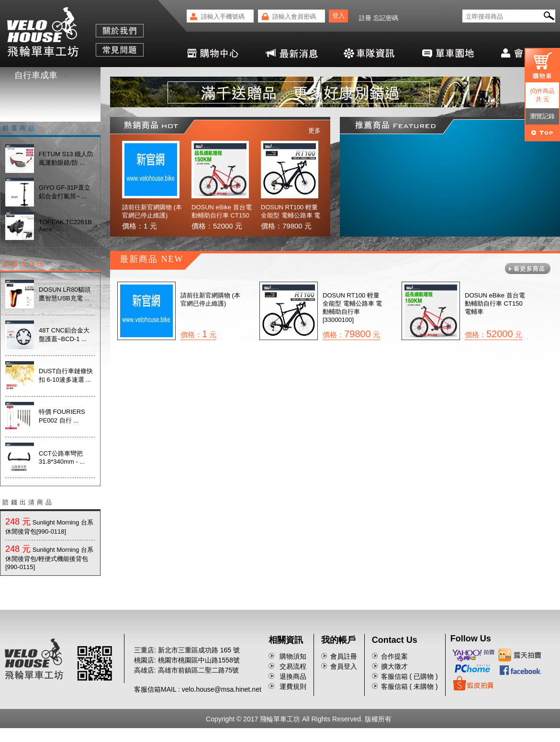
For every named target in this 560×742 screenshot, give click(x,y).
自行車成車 (42, 75)
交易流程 (293, 666)
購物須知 (293, 656)
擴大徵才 (394, 666)
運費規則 (293, 686)
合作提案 (394, 656)
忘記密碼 (386, 18)
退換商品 (293, 676)
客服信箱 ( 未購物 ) (409, 686)
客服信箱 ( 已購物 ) (409, 676)
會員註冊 (344, 656)
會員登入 (344, 666)
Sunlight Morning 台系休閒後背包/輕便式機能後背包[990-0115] (49, 558)
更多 (314, 131)
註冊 (365, 18)
